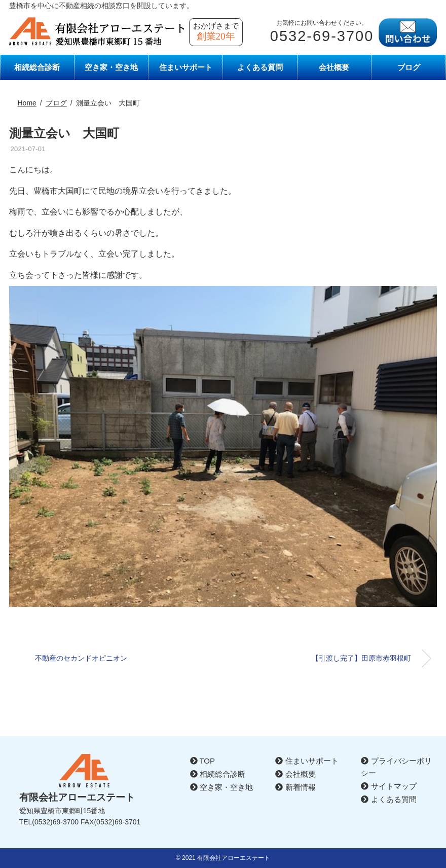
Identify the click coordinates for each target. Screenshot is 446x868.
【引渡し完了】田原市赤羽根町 (361, 658)
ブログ (409, 67)
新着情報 (295, 787)
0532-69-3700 (322, 36)
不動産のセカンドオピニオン (85, 658)
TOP (202, 761)
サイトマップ (388, 786)
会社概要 (334, 67)
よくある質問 (260, 67)
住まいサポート (186, 67)
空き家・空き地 (111, 67)
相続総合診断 (37, 67)
